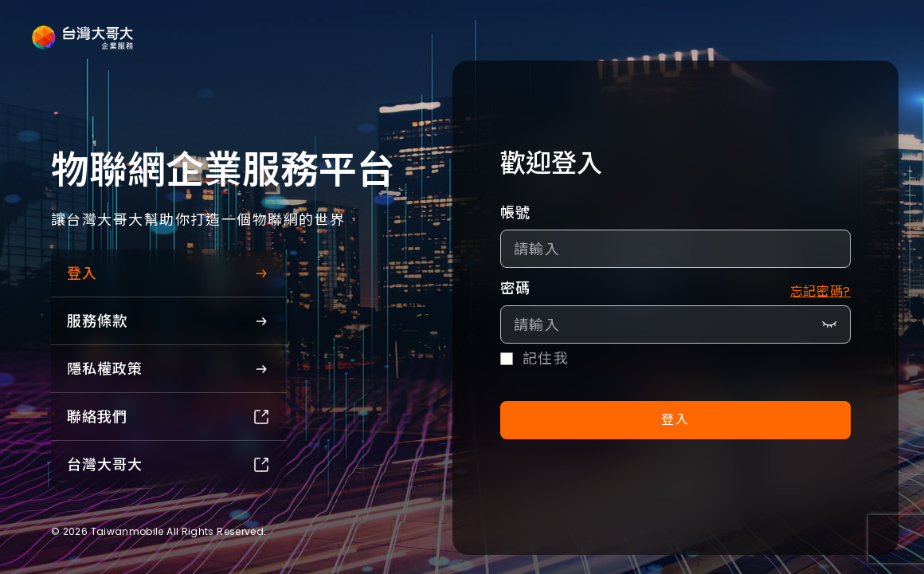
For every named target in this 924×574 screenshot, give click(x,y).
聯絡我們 (169, 417)
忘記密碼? (820, 291)
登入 (169, 273)
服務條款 (169, 321)
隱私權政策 (169, 369)
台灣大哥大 (169, 464)
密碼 (516, 288)
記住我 (546, 359)
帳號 (516, 212)
